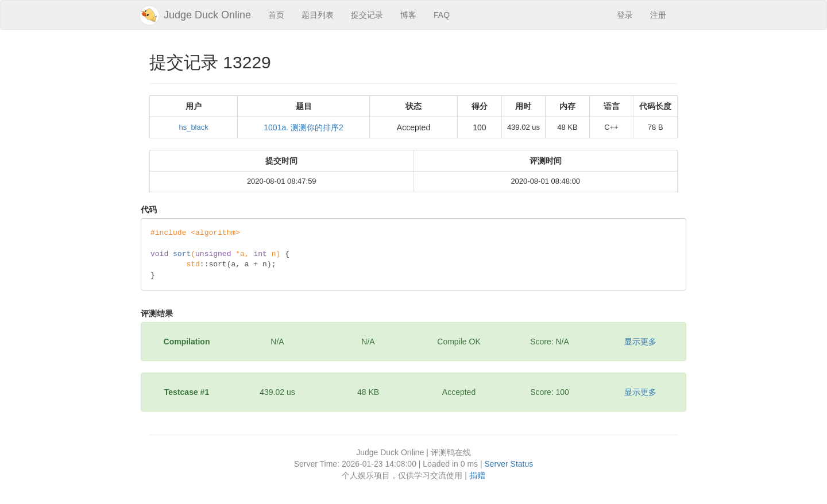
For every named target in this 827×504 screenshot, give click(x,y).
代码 (149, 210)
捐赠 (477, 475)
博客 (408, 15)
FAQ (442, 15)
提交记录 (367, 15)
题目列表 (318, 15)
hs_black (193, 127)
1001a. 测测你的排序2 (304, 127)
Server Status (509, 464)
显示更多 (640, 342)
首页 (276, 15)
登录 (625, 15)
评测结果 (157, 313)
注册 (658, 15)
